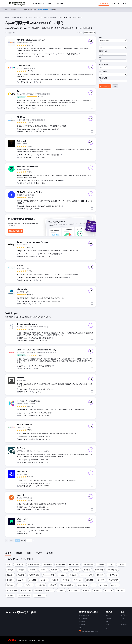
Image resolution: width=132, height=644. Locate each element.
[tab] (8, 553)
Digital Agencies (18, 17)
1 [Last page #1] (35, 540)
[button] (113, 4)
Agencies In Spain (32, 17)
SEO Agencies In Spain (49, 17)
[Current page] (29, 540)
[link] (50, 4)
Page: (23, 540)
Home (7, 17)
